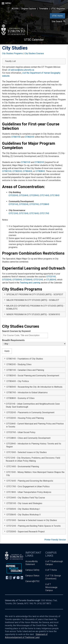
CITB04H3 (28, 171)
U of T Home (51, 570)
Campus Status (32, 576)
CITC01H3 (13, 204)
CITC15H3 (24, 213)
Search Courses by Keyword (16, 331)
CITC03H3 (13, 195)
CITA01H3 (16, 137)
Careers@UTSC (32, 581)
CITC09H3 (34, 195)
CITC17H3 (44, 213)
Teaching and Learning (30, 283)
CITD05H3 (17, 280)
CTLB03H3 (51, 280)
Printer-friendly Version (55, 540)
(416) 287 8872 (44, 603)
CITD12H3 (38, 280)
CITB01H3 (7, 171)
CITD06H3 (28, 280)
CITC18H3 (55, 195)
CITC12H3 (13, 213)
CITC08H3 (44, 204)
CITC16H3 (34, 213)
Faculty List (10, 61)
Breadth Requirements (13, 340)
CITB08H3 (40, 171)
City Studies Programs (12, 53)
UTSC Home (57, 16)
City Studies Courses (34, 53)
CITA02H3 (30, 137)
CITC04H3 (24, 195)
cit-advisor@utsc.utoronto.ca (21, 70)
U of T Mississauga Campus (51, 587)
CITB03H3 (17, 171)
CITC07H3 (34, 204)
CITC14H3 (44, 195)
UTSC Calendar (34, 40)
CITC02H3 (24, 204)
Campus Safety (32, 570)
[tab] (34, 295)
